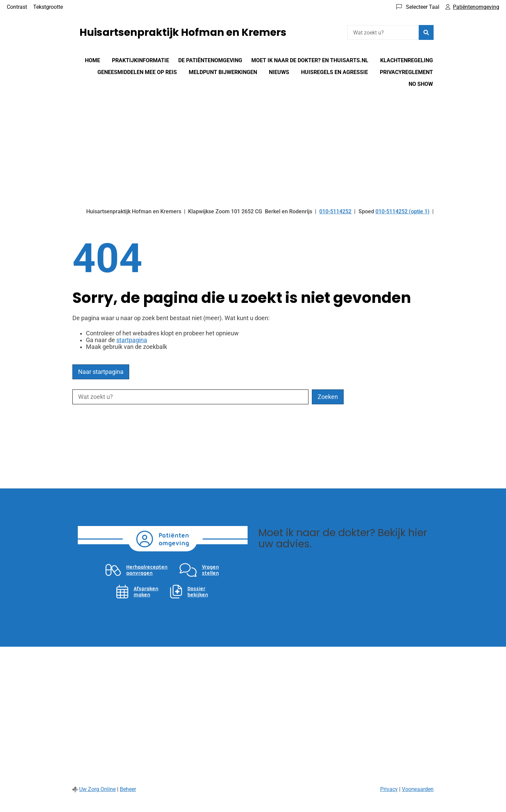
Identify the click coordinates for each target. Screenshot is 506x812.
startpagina (132, 340)
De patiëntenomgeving (210, 60)
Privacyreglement (406, 72)
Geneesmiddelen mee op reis (137, 72)
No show (421, 84)
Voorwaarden (418, 789)
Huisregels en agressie (335, 72)
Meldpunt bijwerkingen (223, 72)
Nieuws (279, 72)
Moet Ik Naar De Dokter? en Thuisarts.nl (310, 60)
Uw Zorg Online (97, 789)
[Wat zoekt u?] (383, 32)
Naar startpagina (101, 372)
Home (93, 60)
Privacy (389, 789)
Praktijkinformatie (141, 60)
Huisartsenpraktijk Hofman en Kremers (183, 32)
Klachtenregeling (407, 60)
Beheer (128, 789)
